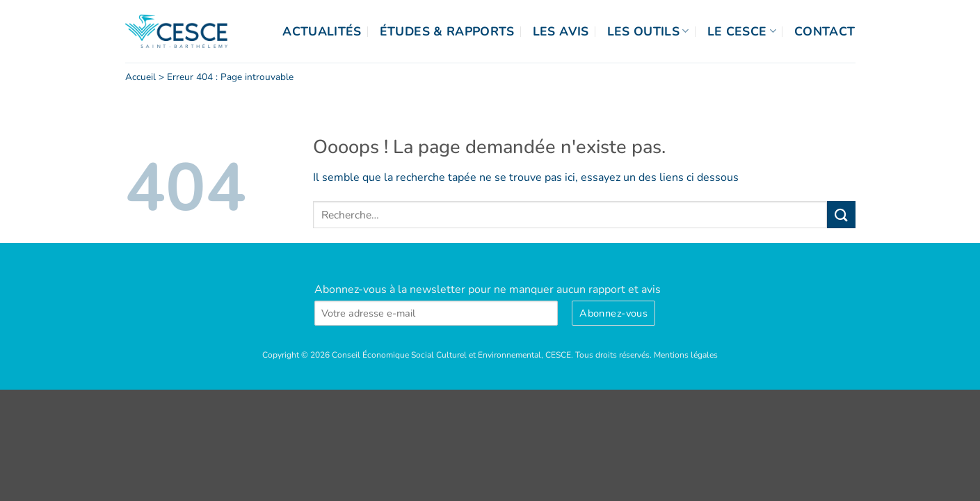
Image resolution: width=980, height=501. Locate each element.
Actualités (322, 31)
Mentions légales (686, 355)
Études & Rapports (447, 31)
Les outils (648, 31)
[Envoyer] (841, 215)
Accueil (140, 77)
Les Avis (561, 31)
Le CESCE (742, 31)
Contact (825, 31)
